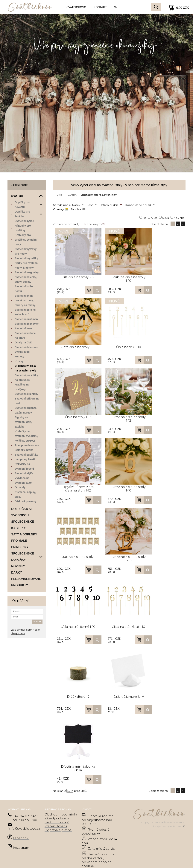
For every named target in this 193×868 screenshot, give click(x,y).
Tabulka (76, 209)
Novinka (179, 218)
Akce (154, 218)
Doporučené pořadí (138, 205)
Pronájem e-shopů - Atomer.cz (169, 826)
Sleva (165, 218)
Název (76, 205)
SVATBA (72, 195)
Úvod (59, 195)
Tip (144, 218)
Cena (90, 205)
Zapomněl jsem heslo (26, 630)
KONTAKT (100, 7)
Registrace (18, 633)
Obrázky (58, 209)
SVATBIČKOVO (76, 7)
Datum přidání (109, 205)
